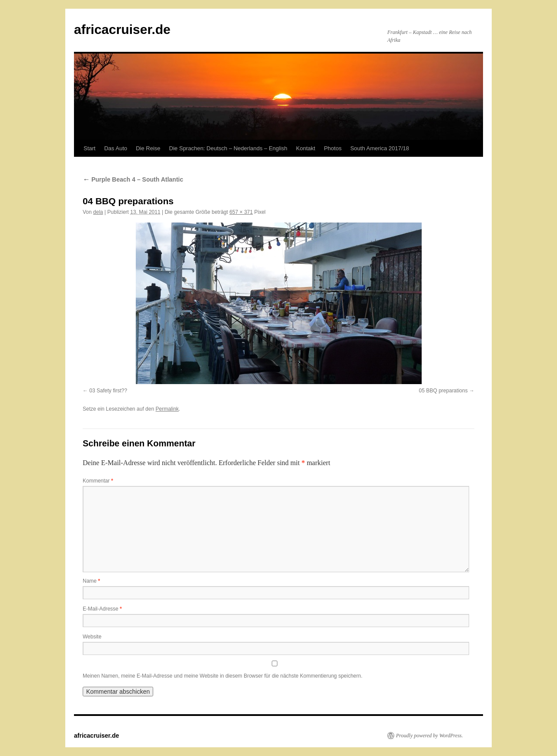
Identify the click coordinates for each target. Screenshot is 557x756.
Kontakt (305, 148)
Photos (332, 148)
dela (98, 212)
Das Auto (116, 148)
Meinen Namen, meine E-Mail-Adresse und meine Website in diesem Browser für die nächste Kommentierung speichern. (223, 676)
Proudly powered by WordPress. (429, 736)
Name (91, 581)
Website (92, 637)
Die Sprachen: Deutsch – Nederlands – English (228, 148)
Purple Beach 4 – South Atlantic (133, 179)
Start (89, 148)
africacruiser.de (122, 29)
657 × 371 (241, 212)
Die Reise (148, 148)
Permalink (167, 409)
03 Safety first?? (108, 391)
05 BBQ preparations (443, 391)
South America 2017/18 (380, 148)
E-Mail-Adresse (102, 609)
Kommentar (98, 481)
